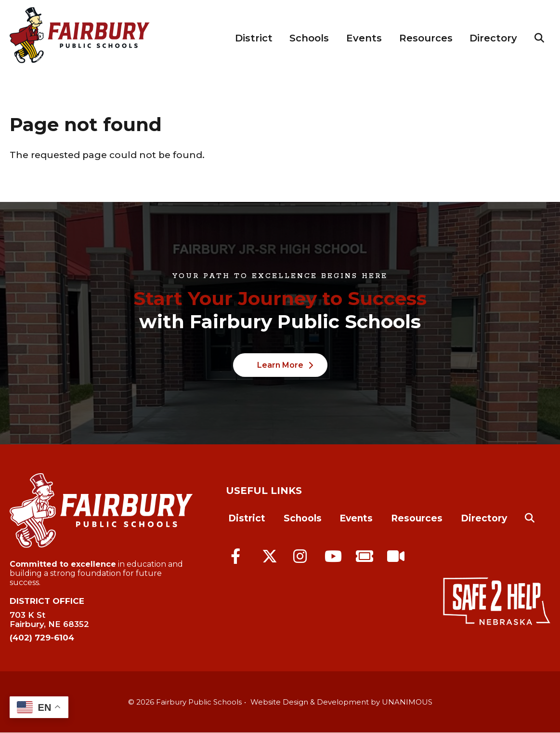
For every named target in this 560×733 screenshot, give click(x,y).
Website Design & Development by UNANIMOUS (341, 702)
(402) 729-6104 (42, 638)
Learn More (280, 365)
